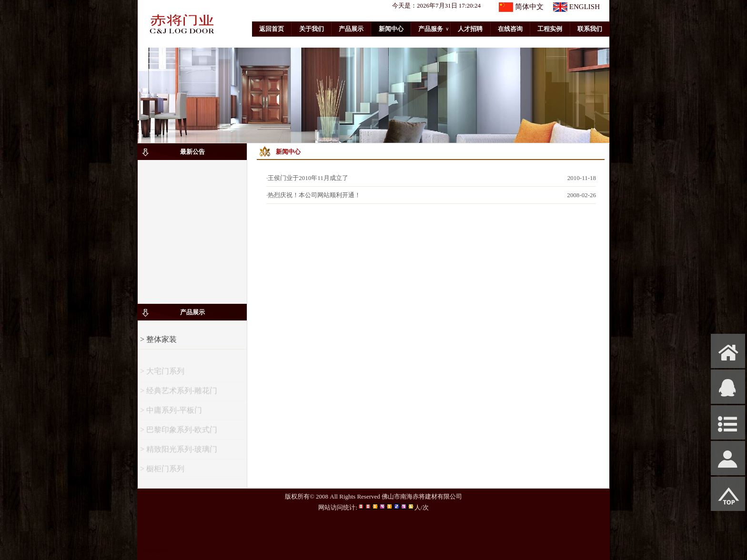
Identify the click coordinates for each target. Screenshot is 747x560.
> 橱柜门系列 (162, 473)
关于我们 (312, 29)
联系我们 (590, 29)
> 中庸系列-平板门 (171, 414)
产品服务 (434, 29)
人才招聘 (470, 29)
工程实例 (550, 29)
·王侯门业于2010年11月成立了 (307, 178)
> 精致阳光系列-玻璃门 (179, 453)
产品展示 (351, 29)
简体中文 (529, 7)
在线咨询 (510, 29)
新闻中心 (391, 29)
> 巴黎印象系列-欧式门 (179, 434)
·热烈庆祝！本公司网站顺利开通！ (313, 195)
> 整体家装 (158, 339)
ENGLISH (585, 7)
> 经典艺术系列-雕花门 (179, 395)
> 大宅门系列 (162, 375)
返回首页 (272, 29)
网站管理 (155, 551)
